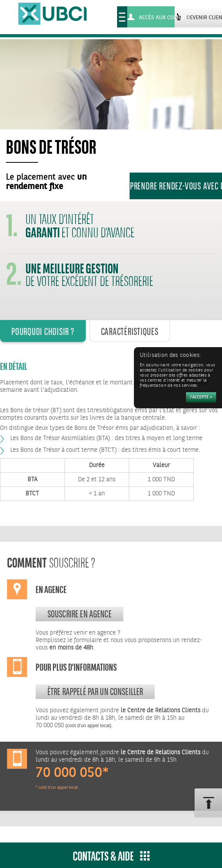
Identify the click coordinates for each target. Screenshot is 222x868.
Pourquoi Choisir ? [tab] (43, 331)
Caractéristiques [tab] (130, 331)
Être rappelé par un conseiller (95, 691)
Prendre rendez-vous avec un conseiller (176, 186)
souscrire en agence (79, 614)
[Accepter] (201, 397)
